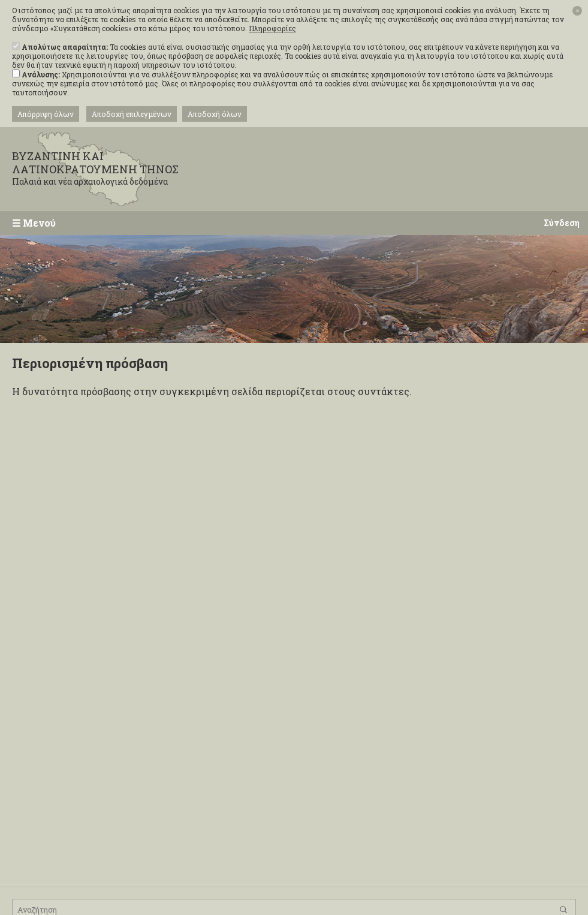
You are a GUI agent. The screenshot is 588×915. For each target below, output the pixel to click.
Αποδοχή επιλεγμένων (132, 114)
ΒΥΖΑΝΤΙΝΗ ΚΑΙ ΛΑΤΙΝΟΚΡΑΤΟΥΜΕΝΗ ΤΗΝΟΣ (108, 168)
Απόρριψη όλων (46, 114)
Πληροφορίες (272, 28)
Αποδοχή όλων (215, 114)
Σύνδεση (562, 223)
